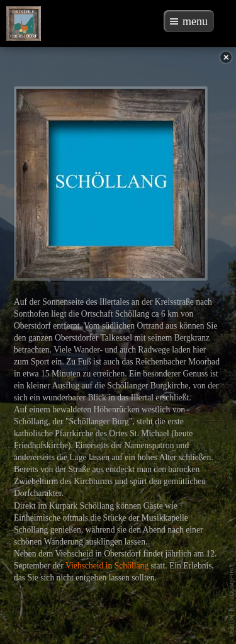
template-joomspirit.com (232, 601)
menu (195, 21)
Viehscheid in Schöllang (107, 566)
